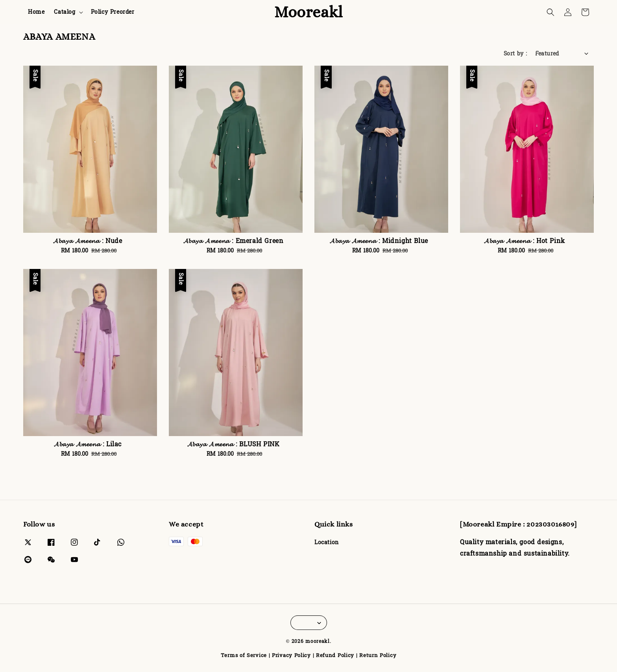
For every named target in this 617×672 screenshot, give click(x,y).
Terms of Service (244, 655)
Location (327, 543)
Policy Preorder (113, 12)
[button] (550, 12)
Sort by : (515, 54)
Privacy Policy (291, 655)
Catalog (65, 12)
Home (36, 12)
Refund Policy (335, 655)
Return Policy (378, 655)
